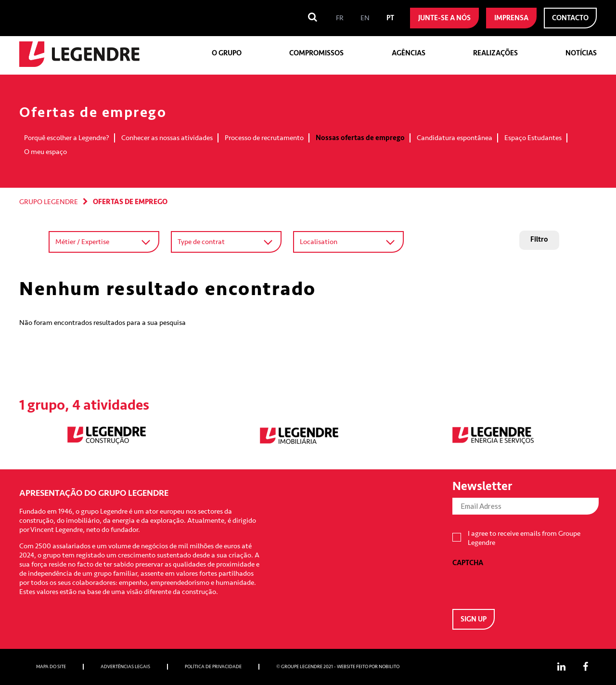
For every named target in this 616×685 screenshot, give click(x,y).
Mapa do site (51, 667)
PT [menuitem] (390, 18)
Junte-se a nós (444, 18)
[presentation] (526, 586)
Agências (409, 53)
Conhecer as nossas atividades (167, 138)
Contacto (570, 18)
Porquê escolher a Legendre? (67, 138)
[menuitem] (340, 18)
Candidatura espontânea (455, 138)
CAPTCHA (468, 563)
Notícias (581, 53)
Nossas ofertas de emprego (360, 138)
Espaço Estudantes (533, 138)
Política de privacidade (213, 667)
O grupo (227, 53)
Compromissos (316, 53)
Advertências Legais (125, 667)
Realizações (495, 53)
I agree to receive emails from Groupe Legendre (524, 538)
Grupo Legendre (49, 202)
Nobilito (389, 667)
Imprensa (511, 18)
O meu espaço (45, 152)
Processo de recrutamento (264, 138)
